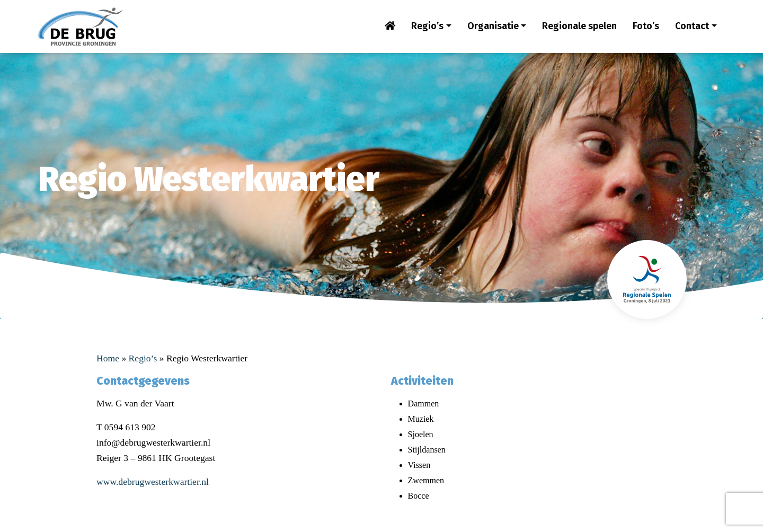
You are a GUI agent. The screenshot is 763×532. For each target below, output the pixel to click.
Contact (692, 26)
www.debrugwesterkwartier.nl (153, 482)
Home (108, 358)
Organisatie (493, 26)
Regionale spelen (579, 26)
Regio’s (427, 26)
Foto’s (646, 26)
